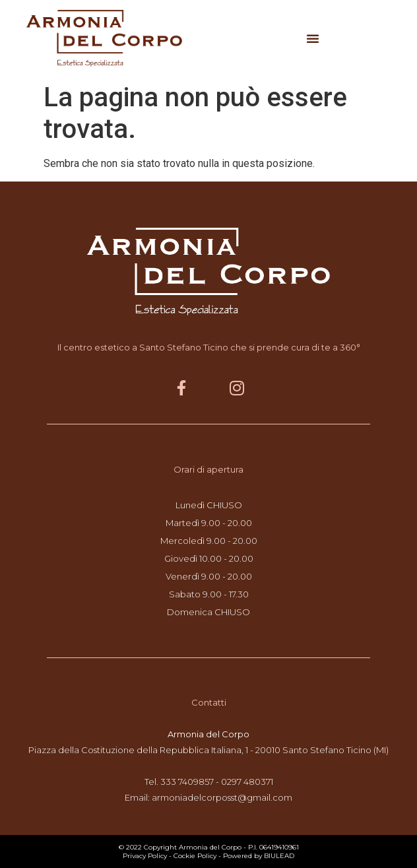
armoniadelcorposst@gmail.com (222, 797)
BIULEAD (279, 856)
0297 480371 (247, 782)
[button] (313, 38)
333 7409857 (187, 782)
